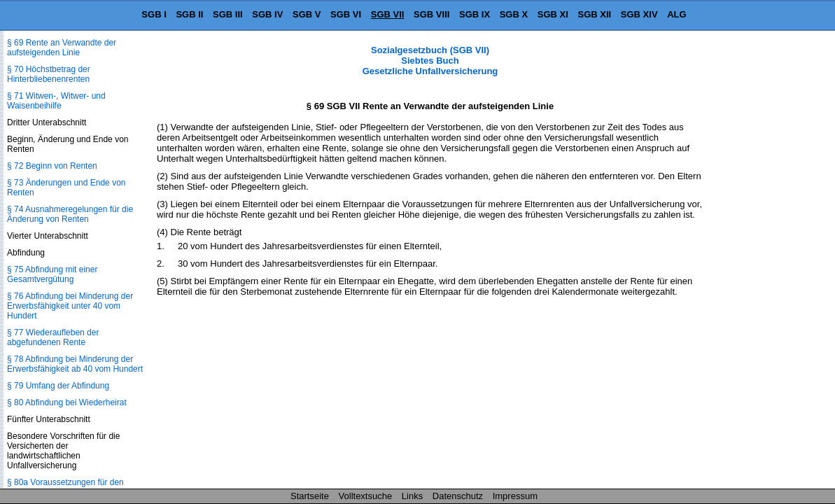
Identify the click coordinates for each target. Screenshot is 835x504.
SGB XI (553, 14)
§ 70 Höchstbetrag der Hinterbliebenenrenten (49, 74)
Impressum (515, 496)
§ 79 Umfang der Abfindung (58, 386)
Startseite (310, 496)
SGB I (154, 14)
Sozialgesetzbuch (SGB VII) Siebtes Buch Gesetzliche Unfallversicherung (430, 61)
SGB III (228, 14)
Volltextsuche (366, 496)
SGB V (307, 14)
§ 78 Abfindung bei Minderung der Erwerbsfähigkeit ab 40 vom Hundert (75, 364)
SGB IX (475, 14)
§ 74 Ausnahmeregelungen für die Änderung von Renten (70, 214)
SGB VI (346, 14)
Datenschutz (458, 496)
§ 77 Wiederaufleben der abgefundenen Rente (53, 337)
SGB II (189, 14)
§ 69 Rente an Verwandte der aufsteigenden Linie (62, 48)
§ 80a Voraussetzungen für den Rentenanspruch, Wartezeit (65, 487)
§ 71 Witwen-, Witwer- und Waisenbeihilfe (56, 101)
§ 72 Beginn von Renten (52, 166)
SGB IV (267, 14)
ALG (676, 14)
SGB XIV (639, 14)
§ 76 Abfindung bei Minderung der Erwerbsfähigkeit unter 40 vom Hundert (70, 306)
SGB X (514, 14)
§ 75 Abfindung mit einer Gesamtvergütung (52, 274)
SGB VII (388, 14)
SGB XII (595, 14)
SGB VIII (431, 14)
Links (412, 496)
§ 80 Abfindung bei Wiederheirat (67, 402)
